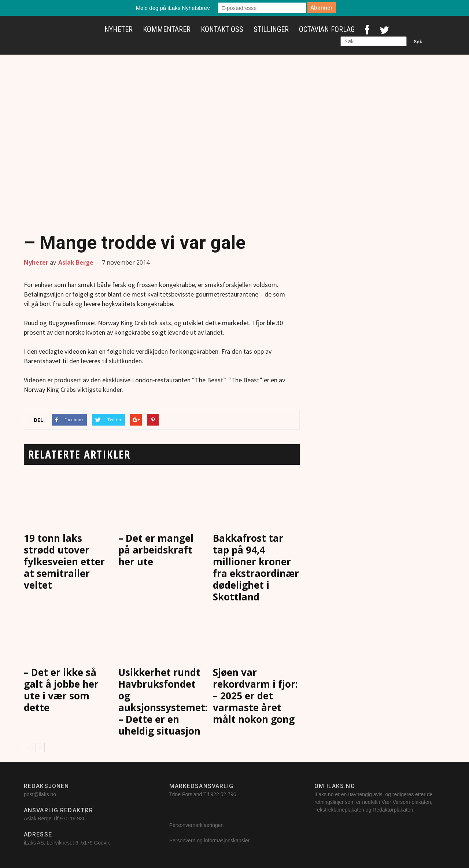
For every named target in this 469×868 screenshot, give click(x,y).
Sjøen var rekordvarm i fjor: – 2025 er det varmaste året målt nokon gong (255, 696)
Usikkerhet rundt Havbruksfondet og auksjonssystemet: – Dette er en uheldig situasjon (163, 702)
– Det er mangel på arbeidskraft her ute (156, 550)
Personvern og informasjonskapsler (210, 841)
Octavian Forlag (327, 29)
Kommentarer (167, 29)
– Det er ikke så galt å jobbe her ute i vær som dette (61, 690)
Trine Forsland (186, 794)
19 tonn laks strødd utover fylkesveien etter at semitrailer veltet (64, 562)
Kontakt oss (222, 29)
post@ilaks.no (40, 794)
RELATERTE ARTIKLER (79, 454)
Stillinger (271, 29)
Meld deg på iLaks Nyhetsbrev (173, 8)
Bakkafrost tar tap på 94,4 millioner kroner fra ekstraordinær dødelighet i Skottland (256, 567)
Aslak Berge (76, 262)
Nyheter (119, 29)
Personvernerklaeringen (197, 825)
